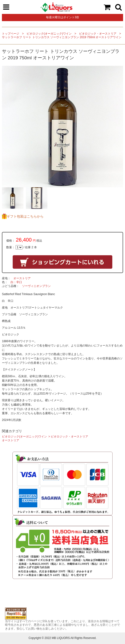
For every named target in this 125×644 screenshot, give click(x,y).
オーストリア (22, 278)
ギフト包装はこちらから (25, 216)
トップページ (11, 34)
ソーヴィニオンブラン (36, 286)
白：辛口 (16, 282)
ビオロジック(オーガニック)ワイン (49, 34)
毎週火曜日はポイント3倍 (63, 17)
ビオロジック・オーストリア (98, 34)
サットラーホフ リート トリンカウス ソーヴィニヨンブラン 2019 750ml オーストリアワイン (62, 37)
